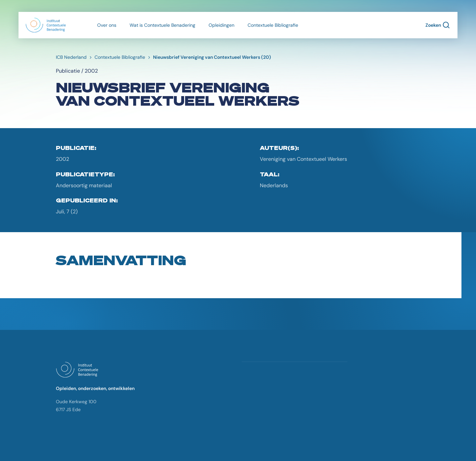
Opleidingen (221, 25)
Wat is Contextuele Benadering (162, 25)
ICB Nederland (71, 57)
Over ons (107, 25)
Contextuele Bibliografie (273, 25)
